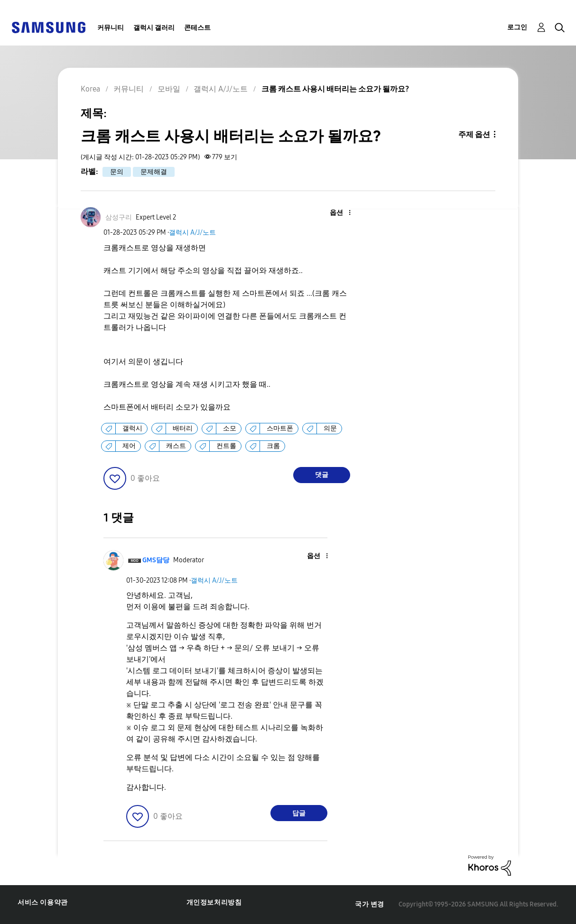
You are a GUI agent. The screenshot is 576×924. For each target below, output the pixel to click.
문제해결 (154, 172)
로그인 (517, 27)
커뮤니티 (111, 28)
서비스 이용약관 (43, 902)
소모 (230, 428)
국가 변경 (370, 904)
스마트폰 (280, 428)
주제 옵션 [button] (474, 134)
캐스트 (176, 446)
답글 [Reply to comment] (299, 813)
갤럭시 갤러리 (154, 28)
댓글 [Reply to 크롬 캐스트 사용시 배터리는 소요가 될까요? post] (322, 475)
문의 (117, 172)
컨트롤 (226, 446)
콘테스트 (197, 28)
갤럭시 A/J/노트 (192, 233)
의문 (330, 428)
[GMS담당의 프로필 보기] (156, 560)
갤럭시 (132, 428)
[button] (334, 213)
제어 (129, 446)
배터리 (183, 428)
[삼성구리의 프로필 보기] (119, 217)
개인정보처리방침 (214, 902)
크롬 (273, 446)
